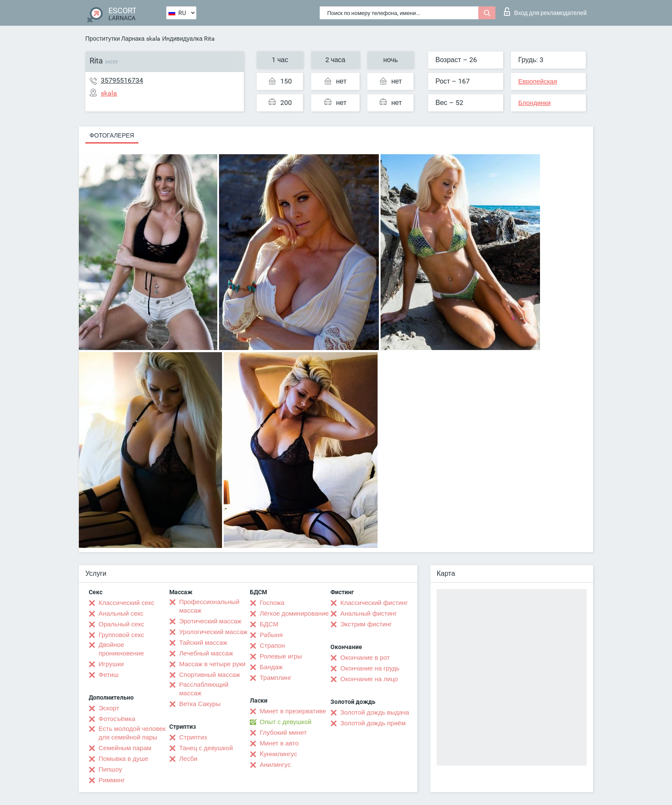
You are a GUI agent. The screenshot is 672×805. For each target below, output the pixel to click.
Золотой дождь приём (373, 723)
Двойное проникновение (121, 649)
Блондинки (534, 103)
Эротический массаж (210, 621)
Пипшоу (110, 769)
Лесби (188, 759)
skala (153, 39)
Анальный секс (121, 613)
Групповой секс (121, 635)
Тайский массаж (203, 643)
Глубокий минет (283, 733)
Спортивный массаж (210, 675)
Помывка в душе (123, 759)
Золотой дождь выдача (375, 712)
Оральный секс (121, 624)
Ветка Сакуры (200, 704)
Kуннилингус (278, 754)
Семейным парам (125, 748)
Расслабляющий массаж (204, 689)
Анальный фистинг (369, 613)
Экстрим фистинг (366, 624)
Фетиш (109, 675)
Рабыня (271, 635)
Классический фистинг (374, 603)
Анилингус (275, 765)
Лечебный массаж (206, 653)
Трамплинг (276, 678)
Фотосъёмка (117, 719)
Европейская (537, 81)
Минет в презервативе (293, 711)
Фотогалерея (112, 135)
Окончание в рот (365, 658)
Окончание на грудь (370, 668)
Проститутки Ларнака (115, 39)
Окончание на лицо (369, 679)
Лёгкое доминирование (294, 613)
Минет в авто (279, 743)
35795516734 (122, 80)
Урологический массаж (213, 632)
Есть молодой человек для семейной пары (132, 733)
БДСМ (269, 624)
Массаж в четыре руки (212, 664)
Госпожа (272, 603)
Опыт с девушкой (286, 722)
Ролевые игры (281, 656)
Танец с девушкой (206, 748)
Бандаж (271, 667)
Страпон (272, 646)
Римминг (112, 780)
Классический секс (126, 603)
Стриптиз (193, 737)
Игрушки (111, 664)
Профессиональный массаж (209, 606)
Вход (545, 12)
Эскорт (109, 708)
